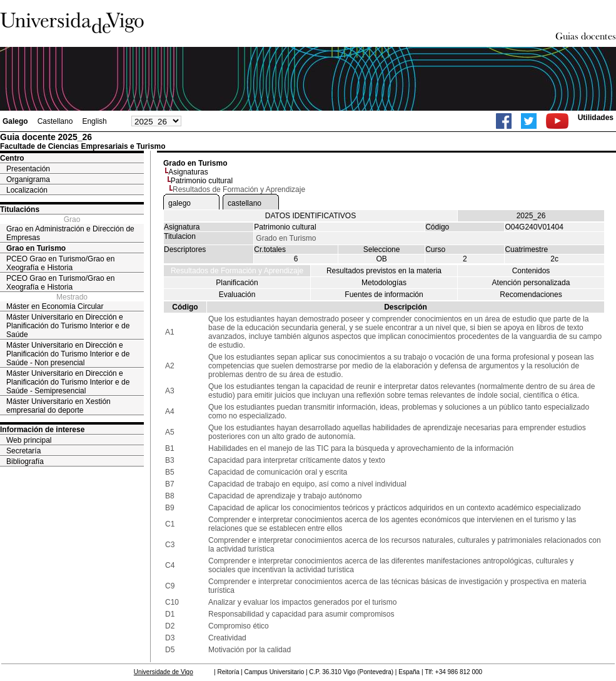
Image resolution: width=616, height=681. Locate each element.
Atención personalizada (531, 283)
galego (179, 203)
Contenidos (531, 271)
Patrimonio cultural (202, 181)
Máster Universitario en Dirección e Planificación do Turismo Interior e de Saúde (68, 326)
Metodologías (384, 283)
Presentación (28, 169)
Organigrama (28, 179)
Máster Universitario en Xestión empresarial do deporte (58, 406)
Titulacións (20, 209)
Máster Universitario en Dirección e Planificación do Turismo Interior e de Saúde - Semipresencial (68, 382)
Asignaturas (188, 172)
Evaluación (237, 295)
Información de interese (42, 430)
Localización (27, 190)
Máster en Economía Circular (55, 306)
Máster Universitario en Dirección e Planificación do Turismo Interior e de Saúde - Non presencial (68, 354)
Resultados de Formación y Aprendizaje (237, 271)
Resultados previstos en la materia (384, 271)
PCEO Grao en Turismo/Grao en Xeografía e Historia (60, 263)
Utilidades (596, 118)
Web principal (29, 440)
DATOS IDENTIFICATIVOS (311, 216)
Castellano (55, 121)
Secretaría (23, 451)
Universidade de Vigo (164, 672)
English (94, 121)
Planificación (237, 283)
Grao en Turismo (36, 248)
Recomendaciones (531, 295)
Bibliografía (25, 462)
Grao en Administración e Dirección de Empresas (70, 233)
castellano (245, 203)
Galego (15, 121)
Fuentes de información (384, 295)
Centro (12, 158)
